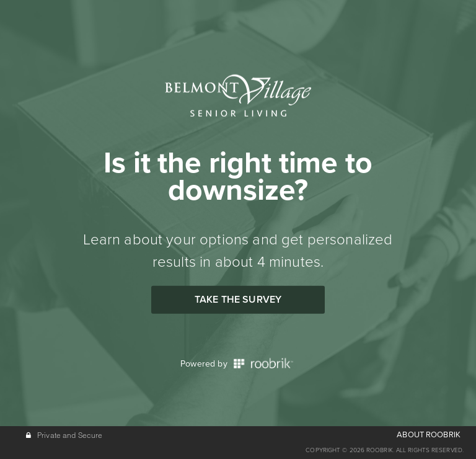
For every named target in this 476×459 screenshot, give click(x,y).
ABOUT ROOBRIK (429, 435)
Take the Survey (238, 300)
